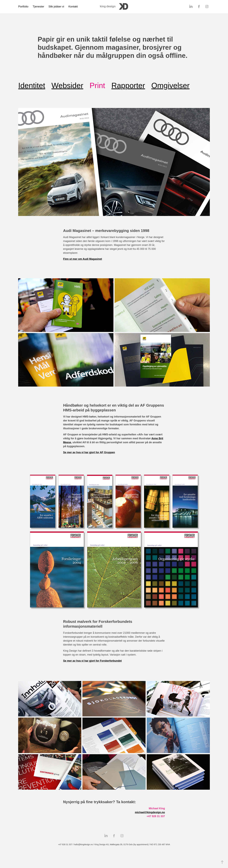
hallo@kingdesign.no (83, 844)
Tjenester (38, 6)
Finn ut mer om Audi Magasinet (83, 259)
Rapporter (128, 85)
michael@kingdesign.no (150, 812)
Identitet (32, 85)
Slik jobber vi (56, 6)
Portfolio (23, 6)
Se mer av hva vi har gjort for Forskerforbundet (92, 661)
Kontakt (73, 6)
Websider (67, 85)
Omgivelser (170, 85)
